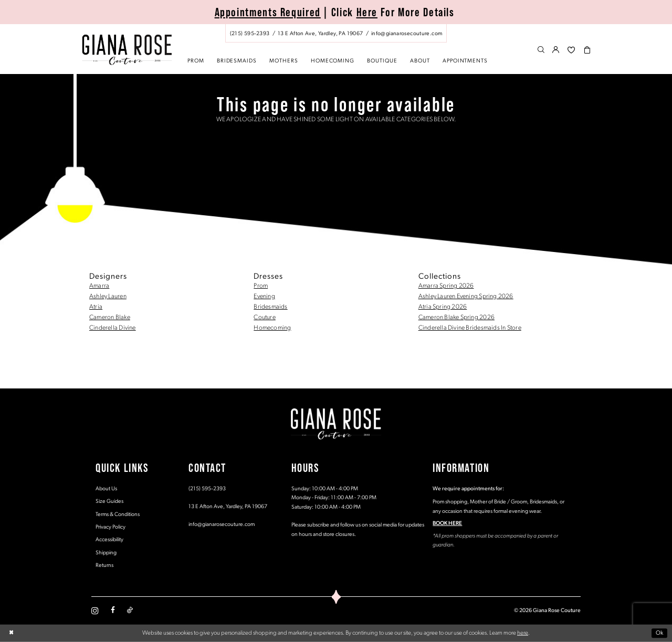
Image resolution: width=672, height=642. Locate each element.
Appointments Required (268, 12)
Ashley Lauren (108, 297)
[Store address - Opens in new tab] (320, 34)
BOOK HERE (447, 524)
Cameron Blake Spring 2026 (456, 318)
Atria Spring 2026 (443, 307)
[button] (556, 50)
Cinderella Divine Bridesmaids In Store (470, 328)
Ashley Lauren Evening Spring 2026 (466, 297)
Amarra (99, 286)
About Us (106, 489)
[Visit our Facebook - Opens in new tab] (113, 611)
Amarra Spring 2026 (446, 286)
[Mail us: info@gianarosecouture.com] (407, 34)
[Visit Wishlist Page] (571, 50)
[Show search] (541, 50)
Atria (96, 307)
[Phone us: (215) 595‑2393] (250, 34)
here (523, 633)
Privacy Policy (111, 527)
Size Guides (109, 502)
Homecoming (272, 328)
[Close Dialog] (11, 633)
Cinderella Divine (113, 328)
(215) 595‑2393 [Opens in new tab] (207, 489)
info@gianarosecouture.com (222, 525)
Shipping (106, 553)
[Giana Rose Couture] (127, 50)
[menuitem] (336, 33)
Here (367, 12)
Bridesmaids (270, 307)
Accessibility (109, 540)
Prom (261, 286)
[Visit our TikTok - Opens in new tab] (130, 611)
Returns (104, 566)
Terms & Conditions (118, 515)
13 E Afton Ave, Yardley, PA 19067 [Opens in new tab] (228, 507)
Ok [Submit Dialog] (660, 633)
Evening (264, 297)
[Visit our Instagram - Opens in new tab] (95, 611)
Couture (265, 318)
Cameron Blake (110, 318)
